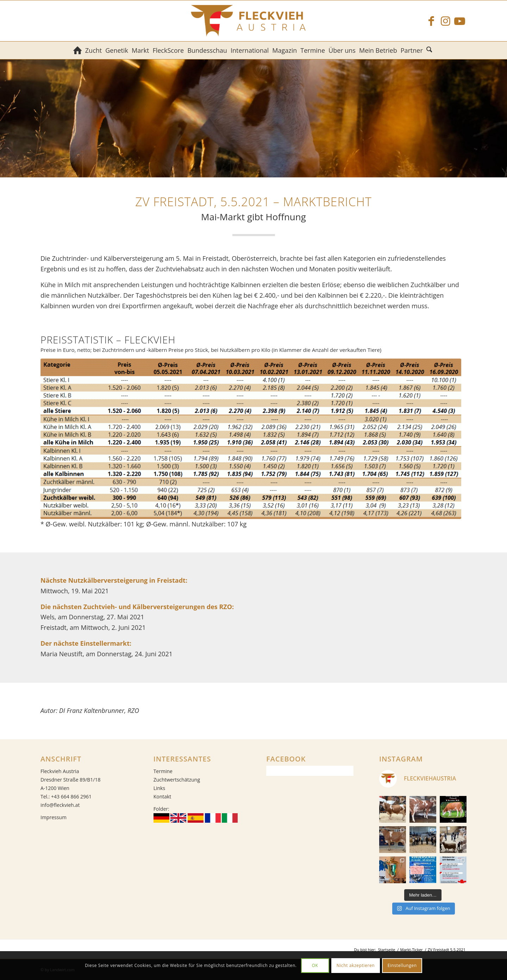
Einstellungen (402, 965)
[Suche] (430, 50)
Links (159, 788)
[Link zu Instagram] (445, 21)
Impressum (54, 817)
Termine (163, 771)
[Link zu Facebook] (431, 21)
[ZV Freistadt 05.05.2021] (251, 439)
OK (315, 965)
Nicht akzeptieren (356, 965)
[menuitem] (77, 50)
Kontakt (162, 796)
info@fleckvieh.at (60, 805)
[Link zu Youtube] (459, 21)
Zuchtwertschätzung (177, 780)
